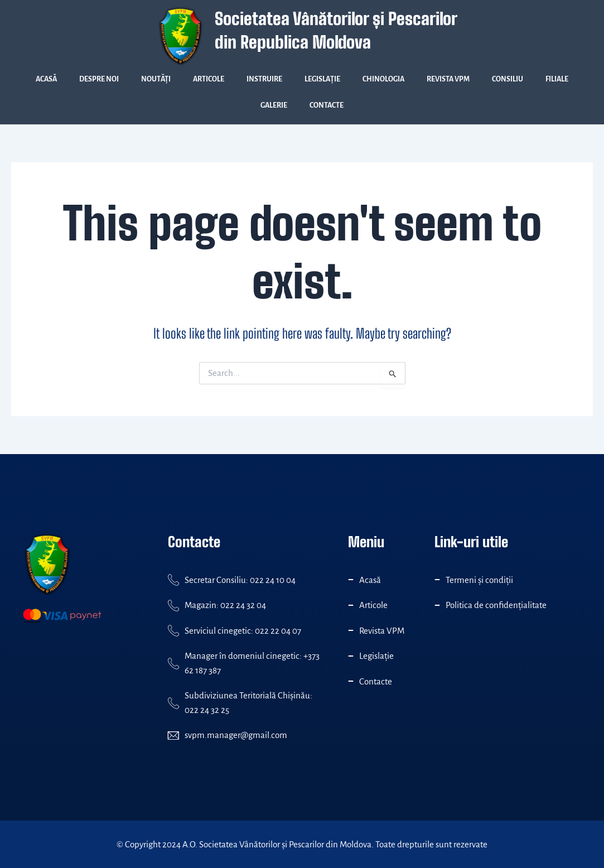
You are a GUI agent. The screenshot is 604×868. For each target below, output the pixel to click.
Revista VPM (448, 79)
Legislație (322, 79)
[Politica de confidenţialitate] (437, 605)
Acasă (46, 79)
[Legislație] (351, 656)
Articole (209, 79)
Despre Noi (99, 79)
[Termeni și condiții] (437, 580)
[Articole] (351, 605)
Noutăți (156, 79)
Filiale (557, 79)
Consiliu (508, 79)
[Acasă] (351, 580)
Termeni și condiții (479, 580)
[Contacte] (351, 681)
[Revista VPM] (351, 630)
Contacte (327, 105)
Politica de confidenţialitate (496, 605)
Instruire (264, 79)
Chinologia (383, 79)
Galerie (274, 105)
